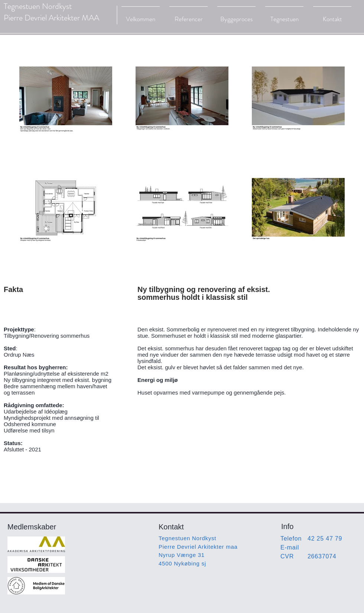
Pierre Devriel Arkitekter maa (198, 547)
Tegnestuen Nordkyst (187, 538)
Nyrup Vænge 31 (182, 555)
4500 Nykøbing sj (182, 563)
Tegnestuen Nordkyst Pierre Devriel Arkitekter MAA (51, 12)
